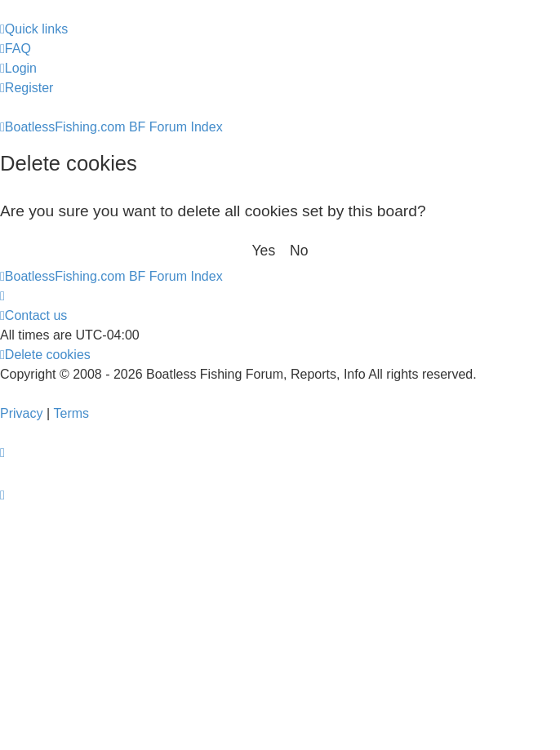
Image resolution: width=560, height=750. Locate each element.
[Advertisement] (280, 628)
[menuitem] (16, 49)
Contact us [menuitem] (33, 315)
